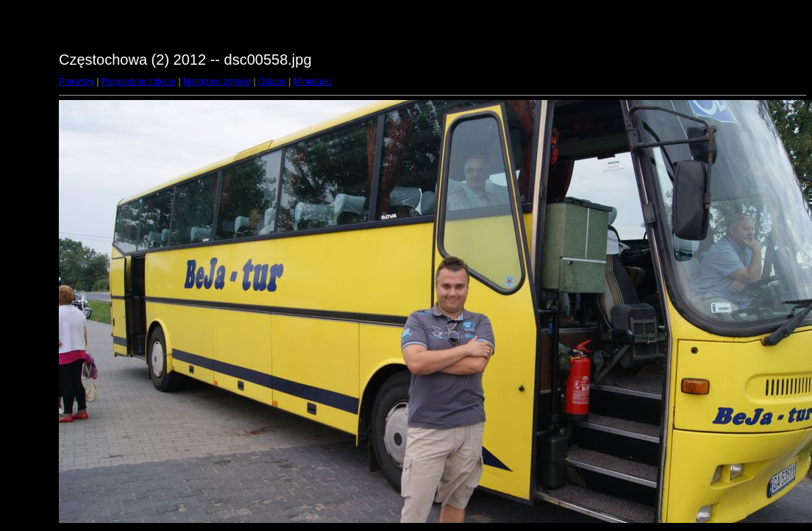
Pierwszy (76, 82)
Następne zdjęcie (217, 82)
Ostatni (272, 82)
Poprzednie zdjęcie (139, 82)
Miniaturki (312, 82)
